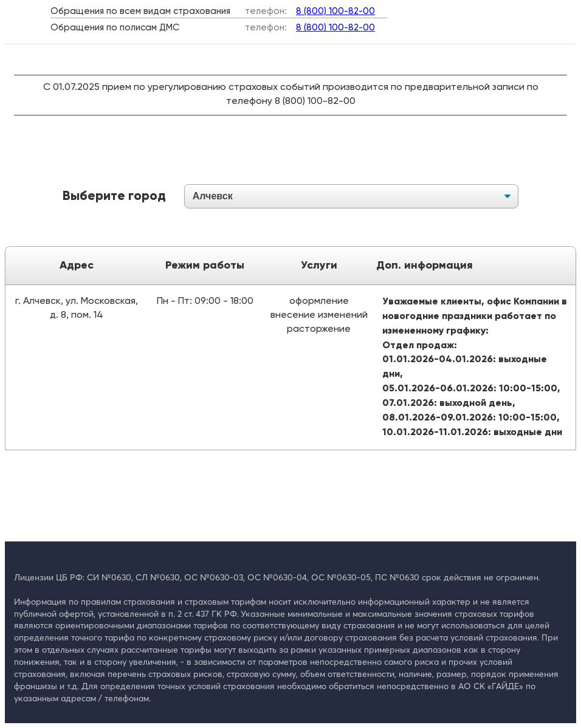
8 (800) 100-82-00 (335, 11)
